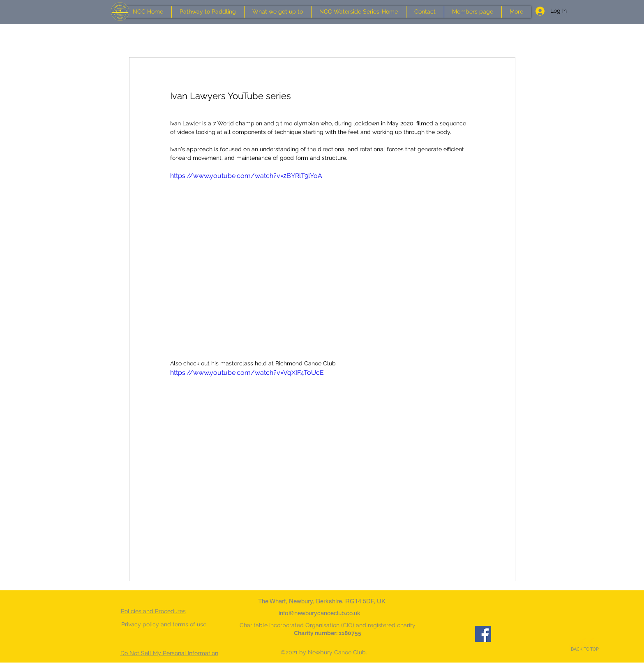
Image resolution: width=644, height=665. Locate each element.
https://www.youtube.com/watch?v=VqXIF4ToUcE (247, 373)
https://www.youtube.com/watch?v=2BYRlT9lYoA (246, 176)
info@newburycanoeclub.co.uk (320, 613)
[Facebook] (483, 634)
